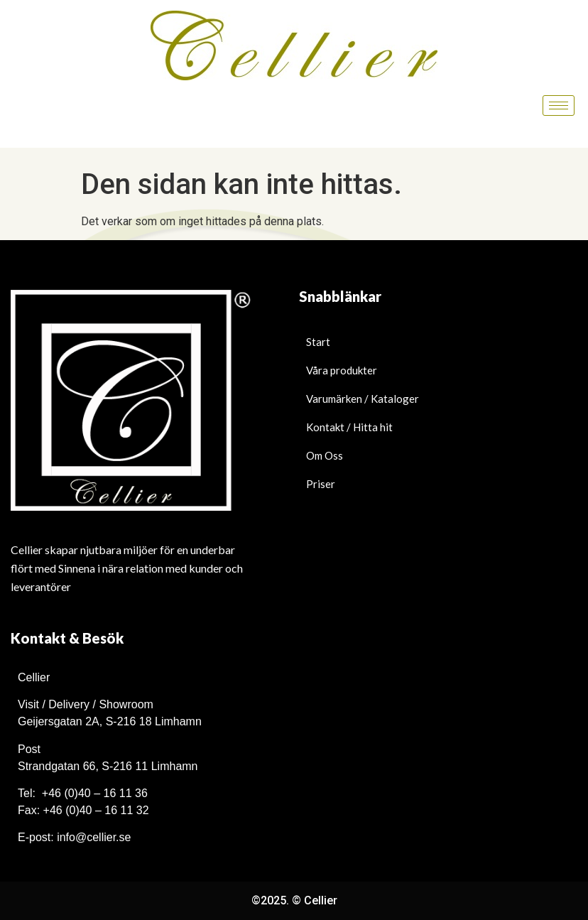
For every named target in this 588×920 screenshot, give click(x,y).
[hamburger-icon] (559, 105)
